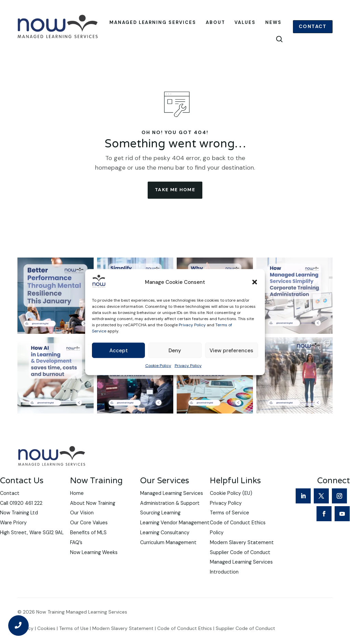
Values (245, 23)
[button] (255, 282)
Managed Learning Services (153, 23)
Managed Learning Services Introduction (241, 579)
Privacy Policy (192, 325)
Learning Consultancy (165, 544)
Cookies (46, 640)
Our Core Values (89, 535)
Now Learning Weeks (94, 564)
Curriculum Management (168, 554)
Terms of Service (230, 525)
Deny (175, 351)
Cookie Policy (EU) (231, 505)
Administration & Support (170, 515)
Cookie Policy (158, 366)
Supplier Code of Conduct (240, 564)
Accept (119, 351)
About (216, 23)
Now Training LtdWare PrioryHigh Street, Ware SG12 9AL (32, 535)
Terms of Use (74, 640)
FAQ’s (76, 554)
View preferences (231, 351)
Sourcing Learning (160, 525)
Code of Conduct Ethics (185, 640)
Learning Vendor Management (175, 535)
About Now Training (93, 515)
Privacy (25, 640)
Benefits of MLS (88, 544)
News (273, 23)
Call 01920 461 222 (21, 515)
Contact (313, 27)
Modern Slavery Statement (242, 554)
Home (77, 505)
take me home (175, 201)
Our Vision (82, 525)
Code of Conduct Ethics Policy (238, 540)
